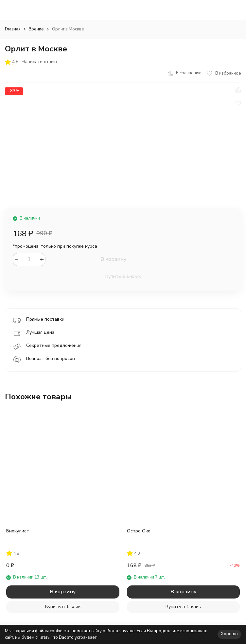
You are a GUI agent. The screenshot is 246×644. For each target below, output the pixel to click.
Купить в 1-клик (123, 276)
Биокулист (18, 531)
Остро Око (139, 531)
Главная (13, 29)
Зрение (36, 29)
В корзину (113, 259)
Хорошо (229, 634)
